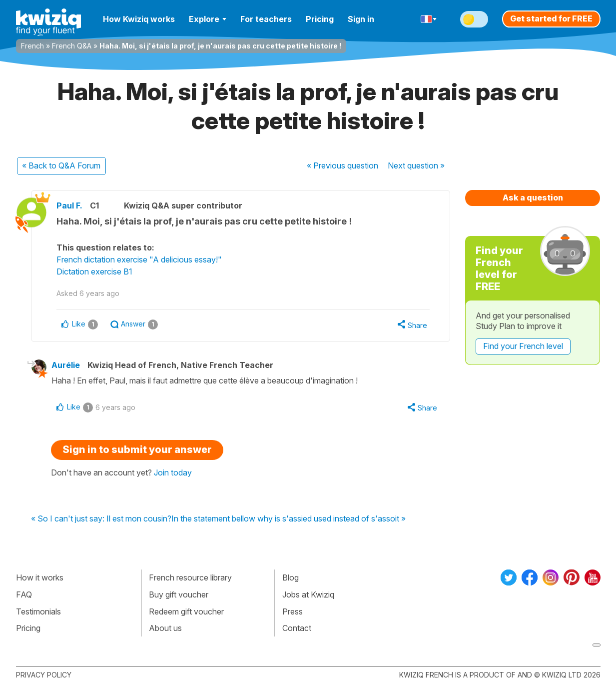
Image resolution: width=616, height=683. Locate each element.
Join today (173, 472)
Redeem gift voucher (186, 611)
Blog (291, 577)
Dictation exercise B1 (94, 271)
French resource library (190, 577)
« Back (61, 165)
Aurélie (66, 365)
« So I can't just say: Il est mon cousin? (101, 519)
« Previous (342, 165)
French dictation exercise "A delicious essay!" (139, 259)
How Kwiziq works (139, 19)
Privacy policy (44, 675)
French (32, 46)
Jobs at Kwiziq (308, 594)
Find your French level (523, 346)
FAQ (24, 594)
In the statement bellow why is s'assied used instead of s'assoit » (289, 519)
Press (293, 611)
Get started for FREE (551, 18)
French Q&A (72, 46)
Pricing (320, 19)
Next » (416, 165)
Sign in (361, 19)
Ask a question (533, 197)
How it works (40, 577)
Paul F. (69, 205)
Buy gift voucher (179, 594)
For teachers (266, 19)
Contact (297, 628)
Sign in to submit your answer (137, 449)
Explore (208, 19)
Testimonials (38, 611)
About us (165, 628)
